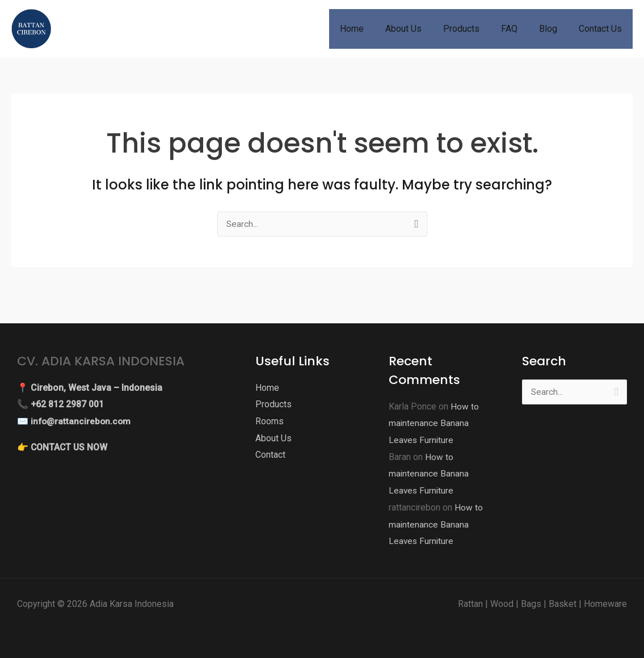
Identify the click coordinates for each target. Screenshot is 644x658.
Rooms (270, 421)
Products (273, 404)
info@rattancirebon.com (82, 421)
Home (267, 388)
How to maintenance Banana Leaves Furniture (434, 423)
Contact (270, 455)
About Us (273, 438)
